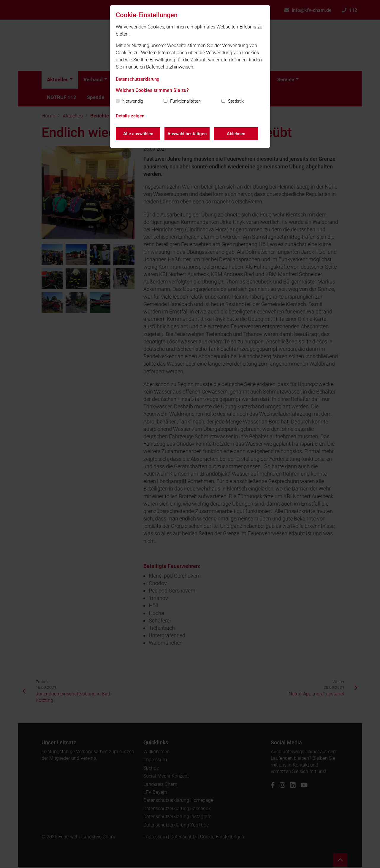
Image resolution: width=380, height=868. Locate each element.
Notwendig (133, 101)
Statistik (236, 101)
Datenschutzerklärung (138, 79)
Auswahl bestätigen (187, 133)
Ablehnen (237, 133)
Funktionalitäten (185, 101)
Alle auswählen (138, 133)
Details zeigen (130, 116)
